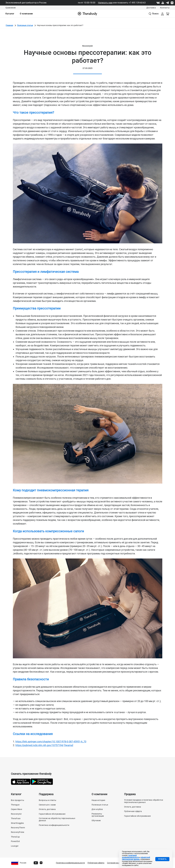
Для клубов (97, 809)
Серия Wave (16, 809)
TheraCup (15, 837)
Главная (9, 25)
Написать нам (105, 3)
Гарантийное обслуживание (52, 814)
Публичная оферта (133, 811)
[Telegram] (167, 3)
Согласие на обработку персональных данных (57, 819)
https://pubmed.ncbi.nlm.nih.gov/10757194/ (40, 745)
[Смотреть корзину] (168, 14)
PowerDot (15, 841)
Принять (162, 859)
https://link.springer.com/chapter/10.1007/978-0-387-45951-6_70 (51, 742)
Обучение (96, 820)
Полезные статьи (25, 25)
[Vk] (158, 3)
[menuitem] (10, 14)
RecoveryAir (16, 814)
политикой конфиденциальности (130, 856)
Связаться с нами (47, 805)
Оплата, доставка (47, 809)
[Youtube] (163, 3)
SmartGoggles (17, 823)
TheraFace (16, 818)
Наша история (98, 800)
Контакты (165, 8)
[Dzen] (172, 3)
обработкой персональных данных (136, 858)
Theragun (15, 805)
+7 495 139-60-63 (137, 3)
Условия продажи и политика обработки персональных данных (144, 801)
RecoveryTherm (18, 828)
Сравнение (11, 8)
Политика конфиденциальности (54, 825)
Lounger (15, 846)
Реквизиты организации (98, 815)
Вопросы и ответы (48, 800)
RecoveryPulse (17, 832)
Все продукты (17, 800)
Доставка (151, 8)
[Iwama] (69, 745)
